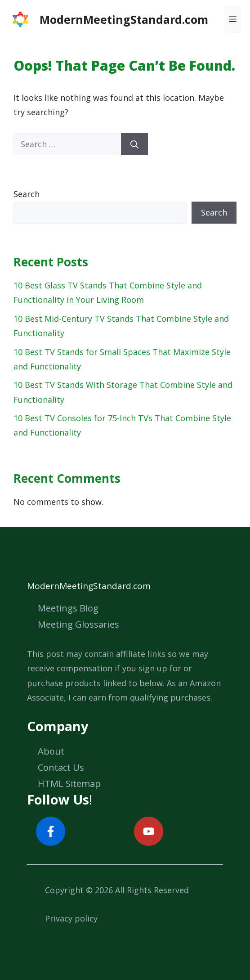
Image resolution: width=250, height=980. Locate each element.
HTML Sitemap (69, 784)
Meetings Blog (68, 608)
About (51, 751)
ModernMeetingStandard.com (124, 19)
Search (27, 194)
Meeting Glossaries (78, 624)
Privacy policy (71, 918)
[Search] (134, 144)
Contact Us (61, 767)
